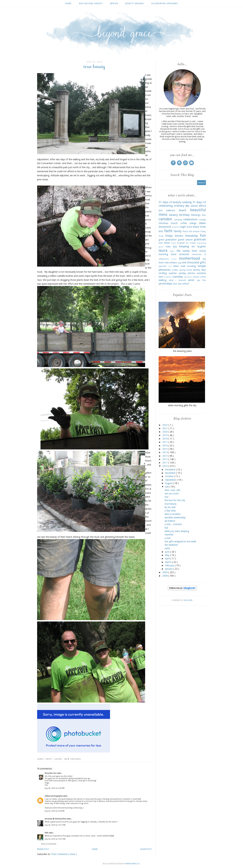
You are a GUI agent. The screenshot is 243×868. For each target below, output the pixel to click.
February (170, 565)
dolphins (176, 227)
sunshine (201, 273)
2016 (165, 446)
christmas (163, 223)
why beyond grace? (91, 4)
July (167, 487)
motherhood (189, 258)
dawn (202, 223)
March (169, 562)
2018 (165, 439)
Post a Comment (49, 844)
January (169, 569)
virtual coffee (199, 277)
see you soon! (172, 494)
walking (163, 280)
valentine (188, 277)
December (171, 470)
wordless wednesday (175, 517)
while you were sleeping (177, 531)
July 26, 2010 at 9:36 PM (55, 811)
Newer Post (43, 849)
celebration (190, 219)
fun (203, 235)
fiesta (185, 231)
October (170, 476)
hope (174, 243)
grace (161, 240)
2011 (165, 463)
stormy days (199, 270)
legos (172, 251)
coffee (184, 223)
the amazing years (182, 351)
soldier (175, 270)
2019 (165, 435)
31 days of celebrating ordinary (182, 204)
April (168, 559)
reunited (169, 535)
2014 (165, 452)
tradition (168, 277)
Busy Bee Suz (51, 773)
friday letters (174, 236)
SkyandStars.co (132, 864)
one (166, 497)
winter (191, 280)
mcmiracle (184, 254)
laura (59, 759)
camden (165, 219)
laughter (202, 247)
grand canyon (185, 240)
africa (114, 4)
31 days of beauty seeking (175, 202)
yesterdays (166, 283)
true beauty (171, 504)
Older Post (146, 849)
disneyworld (165, 227)
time (161, 277)
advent (194, 206)
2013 (165, 456)
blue (204, 215)
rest (170, 266)
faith (49, 759)
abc (187, 206)
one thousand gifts (194, 262)
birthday (184, 215)
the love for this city (175, 500)
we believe (170, 521)
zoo (175, 284)
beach (183, 210)
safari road (179, 266)
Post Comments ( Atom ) (64, 854)
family (178, 231)
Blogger (188, 600)
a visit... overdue (173, 524)
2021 (165, 428)
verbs (167, 548)
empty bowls (199, 227)
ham (161, 243)
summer (173, 273)
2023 (165, 425)
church (174, 223)
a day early (170, 511)
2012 (165, 459)
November (171, 473)
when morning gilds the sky (182, 405)
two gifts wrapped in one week (180, 541)
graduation (171, 240)
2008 (165, 576)
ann (161, 210)
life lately (183, 251)
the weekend (171, 545)
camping (178, 220)
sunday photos (187, 273)
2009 (165, 572)
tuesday (178, 277)
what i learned (177, 280)
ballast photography (54, 796)
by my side (170, 507)
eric (161, 231)
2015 (165, 449)
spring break (186, 270)
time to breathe (172, 514)
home (167, 243)
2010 (165, 466)
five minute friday (197, 231)
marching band (167, 254)
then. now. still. (172, 490)
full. (166, 528)
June (168, 552)
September (171, 480)
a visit (167, 538)
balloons (171, 210)
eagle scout (186, 227)
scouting (191, 266)
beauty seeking (135, 4)
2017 (165, 442)
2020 (165, 432)
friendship (192, 236)
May (168, 555)
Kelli (47, 833)
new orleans (73, 759)
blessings (196, 215)
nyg (179, 263)
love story (199, 251)
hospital (181, 243)
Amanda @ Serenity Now (56, 819)
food (161, 236)
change (202, 220)
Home (68, 4)
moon (174, 259)
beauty (174, 215)
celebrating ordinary (165, 4)
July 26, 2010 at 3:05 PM (55, 788)
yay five (201, 280)
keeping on (187, 246)
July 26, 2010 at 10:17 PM (55, 825)
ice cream (191, 243)
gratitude (200, 239)
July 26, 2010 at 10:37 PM (55, 839)
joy (175, 246)
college (193, 223)
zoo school (183, 284)
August (169, 483)
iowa (168, 247)
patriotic (163, 266)
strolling (163, 273)
